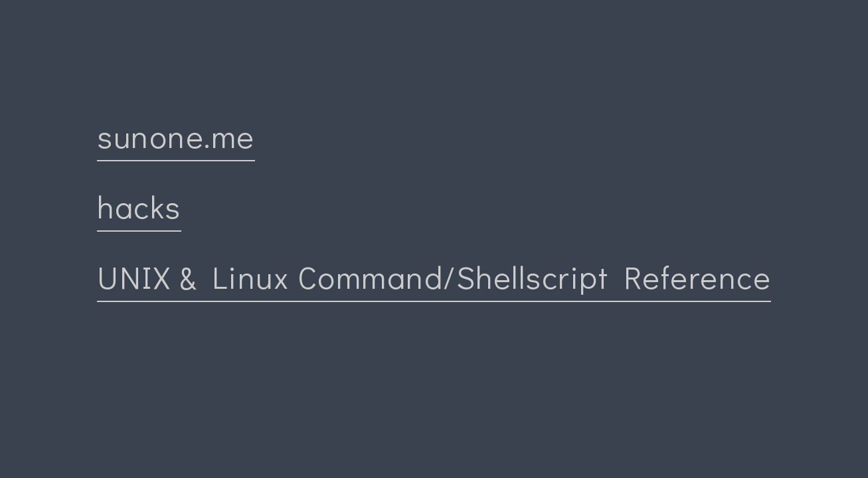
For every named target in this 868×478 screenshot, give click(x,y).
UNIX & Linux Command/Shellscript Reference (434, 277)
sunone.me (176, 136)
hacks (139, 206)
